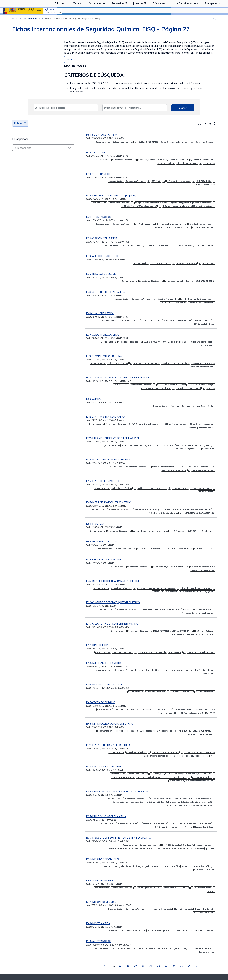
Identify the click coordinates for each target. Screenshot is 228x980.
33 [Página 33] (161, 938)
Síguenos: (89, 955)
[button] (214, 26)
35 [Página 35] (176, 938)
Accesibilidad (141, 963)
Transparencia (213, 18)
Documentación (97, 18)
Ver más (71, 67)
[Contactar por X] (109, 956)
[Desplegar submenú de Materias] (84, 18)
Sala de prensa (66, 963)
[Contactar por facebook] (140, 956)
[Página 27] (114, 938)
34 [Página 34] (168, 938)
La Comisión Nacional (187, 18)
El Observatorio (161, 18)
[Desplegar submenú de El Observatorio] (171, 18)
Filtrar (21, 131)
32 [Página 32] (153, 938)
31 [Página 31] (145, 938)
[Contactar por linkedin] (129, 956)
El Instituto (61, 18)
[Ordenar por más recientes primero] (200, 132)
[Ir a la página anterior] (99, 938)
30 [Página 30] (137, 938)
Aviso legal (127, 963)
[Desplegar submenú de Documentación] (108, 18)
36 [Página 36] (184, 938)
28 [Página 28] (122, 938)
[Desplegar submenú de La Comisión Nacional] (201, 18)
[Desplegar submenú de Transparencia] (222, 18)
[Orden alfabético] (209, 132)
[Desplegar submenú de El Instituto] (68, 18)
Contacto (103, 963)
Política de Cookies (159, 963)
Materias (78, 18)
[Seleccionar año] (38, 155)
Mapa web (115, 963)
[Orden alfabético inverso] (214, 132)
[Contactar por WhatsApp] (99, 956)
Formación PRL (120, 18)
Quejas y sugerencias (86, 963)
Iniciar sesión (214, 7)
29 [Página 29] (130, 938)
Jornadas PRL (141, 18)
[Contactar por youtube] (119, 956)
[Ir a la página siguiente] (191, 938)
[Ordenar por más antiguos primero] (204, 132)
